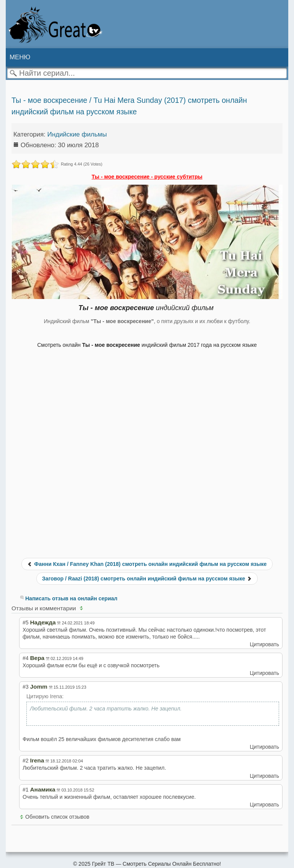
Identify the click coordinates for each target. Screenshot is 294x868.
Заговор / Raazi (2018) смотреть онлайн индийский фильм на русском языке (147, 579)
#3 (26, 687)
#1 (26, 790)
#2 (26, 761)
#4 (26, 658)
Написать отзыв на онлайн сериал (71, 598)
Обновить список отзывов (57, 817)
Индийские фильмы (77, 134)
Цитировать (265, 644)
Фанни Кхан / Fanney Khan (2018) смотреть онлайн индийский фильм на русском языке (147, 564)
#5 (26, 623)
